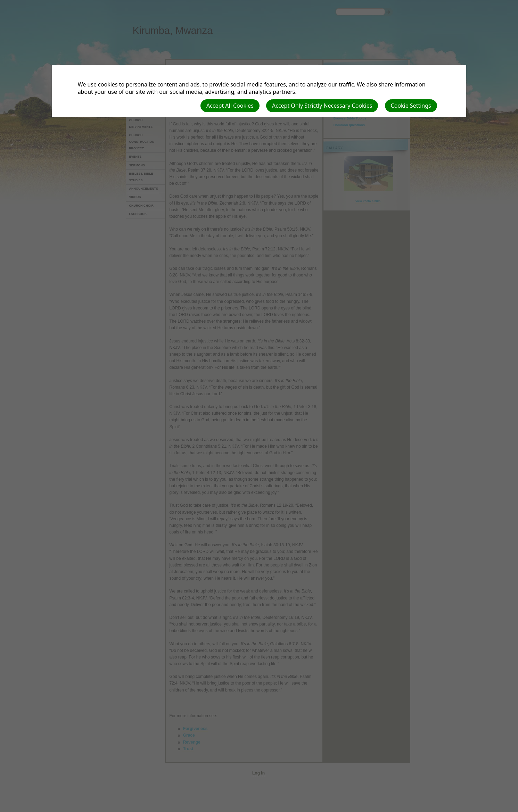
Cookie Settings (411, 106)
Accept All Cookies (230, 106)
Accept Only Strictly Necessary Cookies (322, 106)
